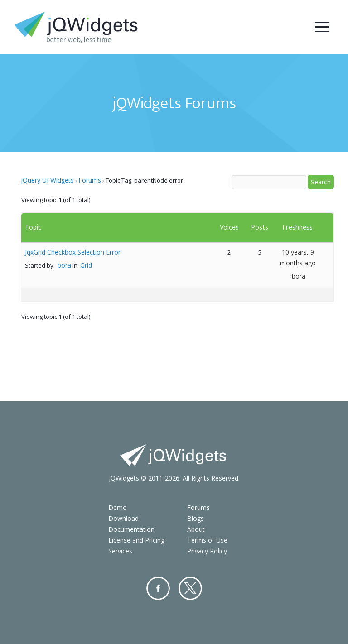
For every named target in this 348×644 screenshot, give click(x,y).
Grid (86, 265)
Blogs (196, 518)
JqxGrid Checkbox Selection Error (73, 252)
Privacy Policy (207, 551)
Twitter (190, 588)
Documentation (131, 529)
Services (120, 551)
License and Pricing (136, 540)
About (196, 529)
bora (64, 265)
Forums (90, 180)
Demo (118, 507)
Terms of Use (207, 540)
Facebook (158, 588)
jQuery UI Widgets (47, 180)
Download (123, 518)
